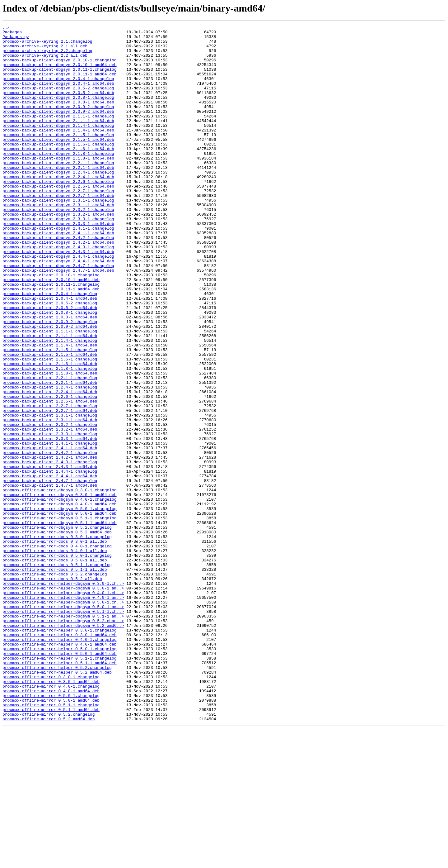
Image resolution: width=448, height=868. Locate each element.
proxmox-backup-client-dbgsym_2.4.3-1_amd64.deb (58, 297)
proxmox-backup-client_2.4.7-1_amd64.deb (50, 578)
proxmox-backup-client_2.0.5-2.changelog (50, 359)
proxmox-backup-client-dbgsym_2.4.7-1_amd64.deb (58, 320)
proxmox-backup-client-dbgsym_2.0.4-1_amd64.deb (58, 95)
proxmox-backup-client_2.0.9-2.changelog (50, 381)
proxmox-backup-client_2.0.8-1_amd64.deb (50, 376)
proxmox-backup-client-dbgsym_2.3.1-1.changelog (58, 236)
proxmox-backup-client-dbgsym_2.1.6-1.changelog (58, 168)
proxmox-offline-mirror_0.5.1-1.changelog (51, 841)
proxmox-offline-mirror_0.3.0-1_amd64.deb (51, 813)
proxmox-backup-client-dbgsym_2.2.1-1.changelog (58, 191)
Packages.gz (16, 39)
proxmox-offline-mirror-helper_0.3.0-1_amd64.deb (60, 757)
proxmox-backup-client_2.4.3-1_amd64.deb (50, 555)
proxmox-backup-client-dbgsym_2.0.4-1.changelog (58, 90)
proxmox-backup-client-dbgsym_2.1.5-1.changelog (58, 157)
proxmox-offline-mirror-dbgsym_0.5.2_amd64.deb (57, 634)
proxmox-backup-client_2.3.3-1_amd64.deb (50, 522)
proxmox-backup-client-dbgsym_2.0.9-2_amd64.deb (58, 129)
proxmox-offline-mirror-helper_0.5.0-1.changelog (60, 774)
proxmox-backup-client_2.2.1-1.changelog (50, 449)
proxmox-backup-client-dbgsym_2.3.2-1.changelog (58, 247)
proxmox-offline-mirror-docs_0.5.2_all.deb (52, 690)
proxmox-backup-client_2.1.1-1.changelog (50, 393)
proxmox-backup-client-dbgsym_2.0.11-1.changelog (60, 79)
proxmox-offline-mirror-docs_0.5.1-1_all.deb (55, 679)
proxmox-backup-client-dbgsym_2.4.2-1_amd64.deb (58, 286)
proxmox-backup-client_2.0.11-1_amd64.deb (51, 342)
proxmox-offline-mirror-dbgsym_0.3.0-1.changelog (60, 583)
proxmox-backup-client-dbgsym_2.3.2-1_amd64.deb (58, 252)
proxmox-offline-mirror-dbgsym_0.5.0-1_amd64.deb (60, 611)
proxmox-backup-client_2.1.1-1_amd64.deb (50, 398)
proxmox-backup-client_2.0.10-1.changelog (51, 325)
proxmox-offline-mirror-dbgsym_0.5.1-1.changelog (60, 617)
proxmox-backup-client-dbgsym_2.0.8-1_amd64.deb (58, 118)
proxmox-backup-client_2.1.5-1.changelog (50, 415)
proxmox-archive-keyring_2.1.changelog (47, 45)
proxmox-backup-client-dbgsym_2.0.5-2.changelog (58, 101)
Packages (12, 34)
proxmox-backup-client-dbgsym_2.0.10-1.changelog (60, 67)
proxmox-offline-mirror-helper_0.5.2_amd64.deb (57, 802)
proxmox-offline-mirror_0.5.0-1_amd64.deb (51, 836)
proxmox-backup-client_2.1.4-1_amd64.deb (50, 409)
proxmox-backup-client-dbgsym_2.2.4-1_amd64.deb (58, 207)
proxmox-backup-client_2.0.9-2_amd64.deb (50, 387)
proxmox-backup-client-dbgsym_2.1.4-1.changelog (58, 146)
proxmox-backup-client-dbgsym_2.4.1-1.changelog (58, 269)
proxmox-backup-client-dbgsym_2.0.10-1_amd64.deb (60, 73)
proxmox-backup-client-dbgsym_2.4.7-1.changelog (58, 314)
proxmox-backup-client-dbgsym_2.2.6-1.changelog (58, 213)
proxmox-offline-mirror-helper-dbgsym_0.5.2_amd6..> (63, 746)
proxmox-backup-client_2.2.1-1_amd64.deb (50, 454)
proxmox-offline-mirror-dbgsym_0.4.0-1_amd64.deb (60, 600)
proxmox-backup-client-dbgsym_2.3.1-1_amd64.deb (58, 241)
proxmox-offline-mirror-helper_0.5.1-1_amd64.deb (60, 791)
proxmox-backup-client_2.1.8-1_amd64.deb (50, 443)
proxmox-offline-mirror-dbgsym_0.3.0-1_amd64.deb (60, 589)
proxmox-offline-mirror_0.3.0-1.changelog (51, 808)
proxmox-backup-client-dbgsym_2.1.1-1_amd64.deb (58, 140)
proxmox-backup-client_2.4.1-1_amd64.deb (50, 533)
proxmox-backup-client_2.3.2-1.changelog (50, 505)
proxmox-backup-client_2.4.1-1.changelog (50, 527)
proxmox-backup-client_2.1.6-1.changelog (50, 426)
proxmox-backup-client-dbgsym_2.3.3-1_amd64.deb (58, 264)
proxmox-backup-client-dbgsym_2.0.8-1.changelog (58, 112)
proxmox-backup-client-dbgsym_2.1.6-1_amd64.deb (58, 174)
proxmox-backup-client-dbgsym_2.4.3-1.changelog (58, 292)
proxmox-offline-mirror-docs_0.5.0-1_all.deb (55, 667)
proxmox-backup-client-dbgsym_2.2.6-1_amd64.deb (58, 219)
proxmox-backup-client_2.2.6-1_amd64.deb (50, 477)
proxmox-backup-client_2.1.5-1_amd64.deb (50, 421)
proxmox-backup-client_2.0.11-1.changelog (51, 336)
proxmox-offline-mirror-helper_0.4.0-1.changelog (60, 763)
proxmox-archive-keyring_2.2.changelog (47, 56)
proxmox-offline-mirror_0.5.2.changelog (49, 852)
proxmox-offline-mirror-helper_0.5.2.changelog (57, 796)
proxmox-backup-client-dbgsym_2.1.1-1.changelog (58, 135)
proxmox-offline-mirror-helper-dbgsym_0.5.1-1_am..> (63, 735)
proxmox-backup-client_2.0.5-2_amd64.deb (50, 365)
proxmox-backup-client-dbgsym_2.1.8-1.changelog (58, 179)
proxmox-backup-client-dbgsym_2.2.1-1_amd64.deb (58, 196)
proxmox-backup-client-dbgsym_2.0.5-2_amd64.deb (58, 107)
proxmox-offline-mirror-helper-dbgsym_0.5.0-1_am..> (63, 723)
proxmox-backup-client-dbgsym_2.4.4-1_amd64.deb (58, 308)
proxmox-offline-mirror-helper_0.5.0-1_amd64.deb (60, 780)
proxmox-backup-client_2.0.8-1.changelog (50, 370)
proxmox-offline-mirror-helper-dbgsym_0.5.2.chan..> (63, 740)
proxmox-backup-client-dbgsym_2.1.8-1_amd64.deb (58, 185)
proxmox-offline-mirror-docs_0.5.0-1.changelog (57, 662)
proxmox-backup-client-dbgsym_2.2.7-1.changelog (58, 224)
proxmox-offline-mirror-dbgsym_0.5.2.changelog (57, 628)
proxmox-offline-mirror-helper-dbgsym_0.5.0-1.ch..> (63, 718)
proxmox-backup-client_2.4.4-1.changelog (50, 561)
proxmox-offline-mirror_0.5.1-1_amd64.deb (51, 847)
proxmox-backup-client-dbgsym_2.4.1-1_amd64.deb (58, 275)
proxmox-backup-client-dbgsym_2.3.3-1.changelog (58, 258)
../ (6, 28)
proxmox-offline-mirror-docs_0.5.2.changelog (55, 684)
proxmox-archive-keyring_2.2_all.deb (45, 62)
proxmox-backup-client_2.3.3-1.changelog (50, 516)
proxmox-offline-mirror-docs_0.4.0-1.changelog (57, 651)
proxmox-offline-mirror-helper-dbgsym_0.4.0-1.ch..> (63, 707)
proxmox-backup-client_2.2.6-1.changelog (50, 471)
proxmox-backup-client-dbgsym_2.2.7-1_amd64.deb (58, 230)
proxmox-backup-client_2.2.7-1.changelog (50, 482)
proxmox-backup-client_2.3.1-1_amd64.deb (50, 499)
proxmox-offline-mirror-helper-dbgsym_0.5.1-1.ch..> (63, 729)
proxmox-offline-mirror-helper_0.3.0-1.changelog (60, 751)
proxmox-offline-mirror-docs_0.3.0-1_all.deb (55, 645)
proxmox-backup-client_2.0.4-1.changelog (50, 348)
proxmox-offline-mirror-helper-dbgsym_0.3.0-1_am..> (63, 701)
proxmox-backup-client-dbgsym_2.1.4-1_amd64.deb (58, 151)
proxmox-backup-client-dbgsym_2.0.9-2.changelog (58, 123)
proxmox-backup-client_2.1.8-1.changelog (50, 437)
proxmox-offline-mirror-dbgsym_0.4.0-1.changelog (60, 594)
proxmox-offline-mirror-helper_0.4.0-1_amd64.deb (60, 768)
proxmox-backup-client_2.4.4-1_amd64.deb (50, 566)
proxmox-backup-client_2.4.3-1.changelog (50, 550)
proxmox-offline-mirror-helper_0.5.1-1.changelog (60, 785)
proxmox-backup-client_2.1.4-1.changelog (50, 404)
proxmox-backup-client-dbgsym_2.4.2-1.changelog (58, 280)
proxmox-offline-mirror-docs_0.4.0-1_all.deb (55, 656)
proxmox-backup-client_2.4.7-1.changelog (50, 572)
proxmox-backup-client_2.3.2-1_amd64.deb (50, 510)
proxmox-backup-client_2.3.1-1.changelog (50, 494)
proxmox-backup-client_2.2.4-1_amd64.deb (50, 465)
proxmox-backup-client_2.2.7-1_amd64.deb (50, 488)
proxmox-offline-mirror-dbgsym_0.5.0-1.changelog (60, 606)
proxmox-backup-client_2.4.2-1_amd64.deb (50, 544)
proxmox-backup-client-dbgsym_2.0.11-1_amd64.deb (60, 84)
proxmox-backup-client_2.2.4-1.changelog (50, 460)
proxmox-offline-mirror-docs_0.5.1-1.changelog (57, 673)
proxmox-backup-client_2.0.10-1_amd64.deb (51, 331)
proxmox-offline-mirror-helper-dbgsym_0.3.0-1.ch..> (63, 695)
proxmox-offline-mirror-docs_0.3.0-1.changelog (57, 639)
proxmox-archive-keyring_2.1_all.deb (45, 50)
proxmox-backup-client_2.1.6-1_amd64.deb (50, 432)
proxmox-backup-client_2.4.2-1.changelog (50, 538)
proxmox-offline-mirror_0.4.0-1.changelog (51, 819)
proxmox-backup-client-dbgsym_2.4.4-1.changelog (58, 303)
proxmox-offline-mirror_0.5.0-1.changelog (51, 830)
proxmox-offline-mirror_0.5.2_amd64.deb (49, 858)
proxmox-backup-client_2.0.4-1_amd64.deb (50, 353)
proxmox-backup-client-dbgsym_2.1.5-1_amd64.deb (58, 163)
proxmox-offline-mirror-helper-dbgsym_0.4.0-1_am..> (63, 712)
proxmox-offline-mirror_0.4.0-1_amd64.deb (51, 824)
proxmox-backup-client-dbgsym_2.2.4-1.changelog (58, 202)
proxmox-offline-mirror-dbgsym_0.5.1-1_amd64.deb (60, 622)
